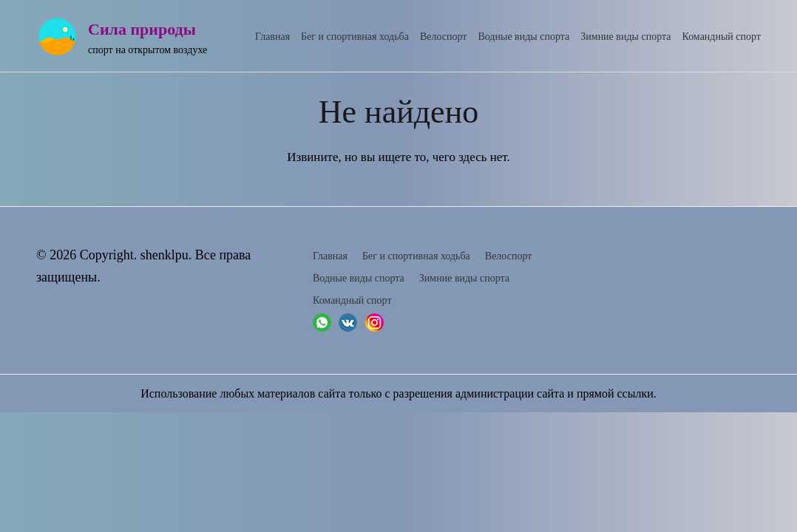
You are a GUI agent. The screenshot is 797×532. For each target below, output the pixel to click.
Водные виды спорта (523, 37)
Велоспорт (444, 37)
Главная (272, 37)
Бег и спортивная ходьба (355, 37)
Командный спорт (722, 37)
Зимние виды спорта (625, 37)
